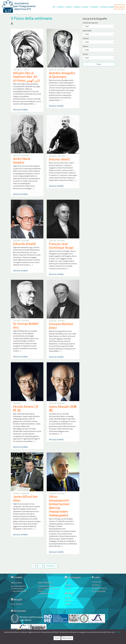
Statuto (68, 604)
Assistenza (96, 585)
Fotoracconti (97, 582)
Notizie (77, 7)
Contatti (103, 7)
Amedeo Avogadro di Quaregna (62, 75)
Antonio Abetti (59, 159)
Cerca (99, 64)
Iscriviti (111, 7)
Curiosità (95, 7)
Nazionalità (87, 31)
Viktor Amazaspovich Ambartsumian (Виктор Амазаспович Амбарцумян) (59, 506)
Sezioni (70, 7)
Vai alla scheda (20, 110)
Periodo (86, 39)
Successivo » (51, 566)
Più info (118, 632)
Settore (85, 46)
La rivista (85, 7)
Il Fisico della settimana (31, 18)
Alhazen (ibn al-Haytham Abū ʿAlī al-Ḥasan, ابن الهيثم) (26, 77)
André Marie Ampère (22, 161)
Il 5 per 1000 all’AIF (99, 591)
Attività (61, 7)
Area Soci (119, 7)
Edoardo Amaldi (24, 244)
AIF (55, 7)
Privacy (68, 588)
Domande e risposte (99, 588)
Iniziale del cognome (90, 23)
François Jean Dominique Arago (61, 246)
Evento (85, 54)
